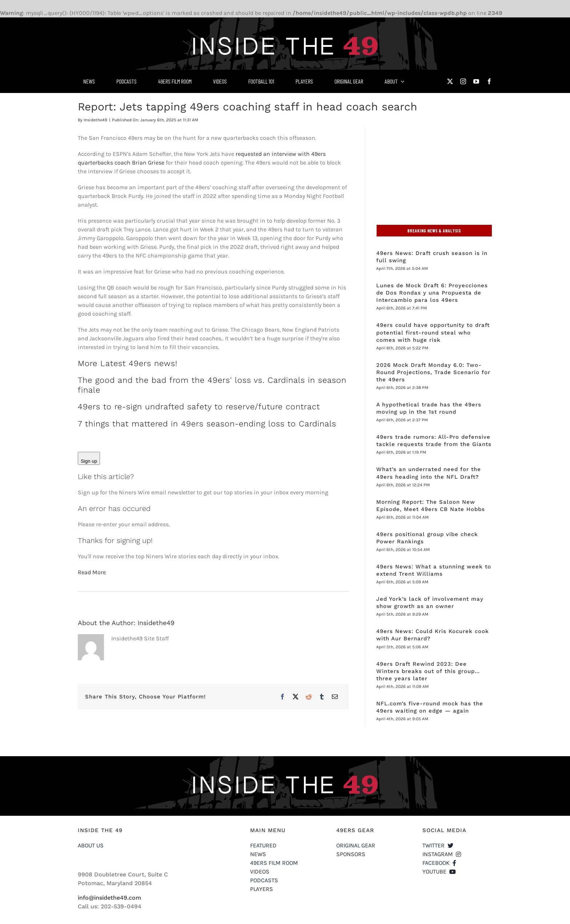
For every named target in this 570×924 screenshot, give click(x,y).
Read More (92, 572)
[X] (296, 697)
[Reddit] (309, 697)
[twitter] (450, 81)
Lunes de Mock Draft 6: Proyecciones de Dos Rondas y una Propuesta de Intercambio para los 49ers (432, 293)
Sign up (89, 461)
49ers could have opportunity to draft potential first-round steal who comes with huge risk (433, 332)
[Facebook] (282, 697)
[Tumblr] (322, 697)
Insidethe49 (95, 120)
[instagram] (463, 81)
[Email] (335, 697)
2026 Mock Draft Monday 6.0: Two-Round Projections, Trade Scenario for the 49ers (433, 372)
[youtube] (476, 81)
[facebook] (489, 81)
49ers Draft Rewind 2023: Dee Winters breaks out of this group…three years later (428, 671)
